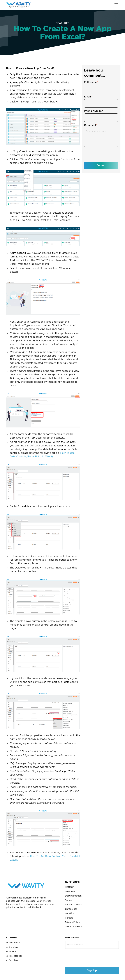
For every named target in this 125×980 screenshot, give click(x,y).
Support (69, 900)
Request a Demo (74, 905)
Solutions (70, 892)
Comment (91, 125)
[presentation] (81, 955)
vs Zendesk (12, 947)
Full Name (91, 82)
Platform (70, 887)
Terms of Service (74, 927)
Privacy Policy (72, 922)
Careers (69, 918)
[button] (116, 5)
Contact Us (71, 909)
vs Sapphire (12, 960)
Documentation (73, 896)
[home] (18, 5)
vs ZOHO (11, 952)
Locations (70, 914)
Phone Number (93, 111)
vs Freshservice (14, 956)
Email (88, 97)
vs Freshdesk (13, 943)
